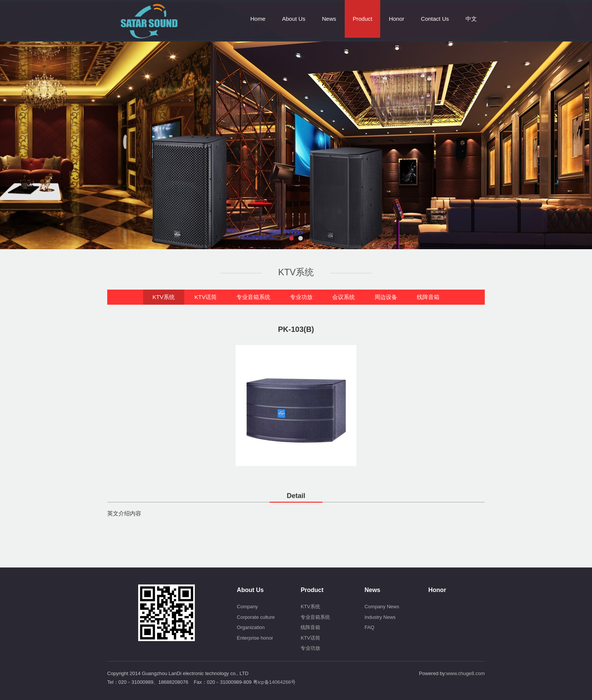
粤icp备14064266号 (274, 682)
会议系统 (344, 297)
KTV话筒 (206, 297)
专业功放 (301, 297)
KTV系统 (164, 297)
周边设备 (386, 297)
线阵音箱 (428, 297)
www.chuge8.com (466, 673)
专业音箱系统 (253, 297)
